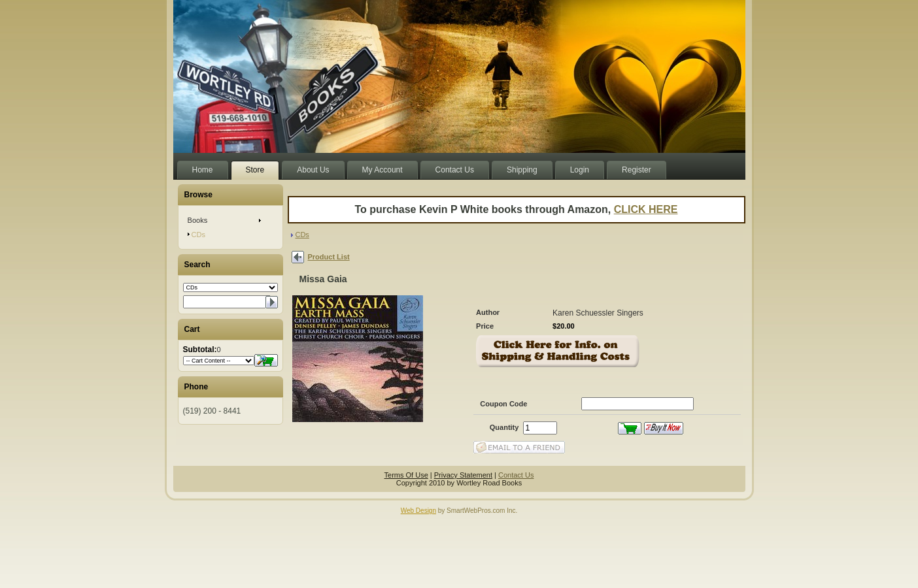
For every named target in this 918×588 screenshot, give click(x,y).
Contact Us (516, 475)
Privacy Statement (463, 475)
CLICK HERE (646, 209)
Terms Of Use (406, 475)
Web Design (418, 511)
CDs (302, 235)
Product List (329, 257)
